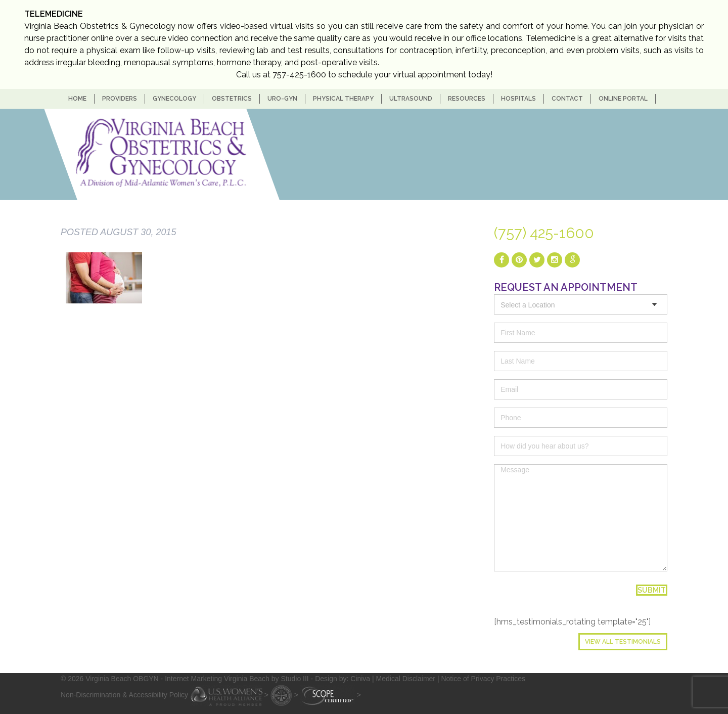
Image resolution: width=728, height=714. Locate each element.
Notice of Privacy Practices (483, 679)
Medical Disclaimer (406, 679)
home (77, 99)
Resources (467, 99)
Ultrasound (411, 99)
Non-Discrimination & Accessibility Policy (124, 694)
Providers (120, 99)
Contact (567, 99)
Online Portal (623, 99)
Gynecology (174, 99)
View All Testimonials (623, 642)
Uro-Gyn (282, 99)
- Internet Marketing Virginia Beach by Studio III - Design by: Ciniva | (268, 679)
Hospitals (518, 99)
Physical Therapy (343, 99)
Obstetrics (232, 99)
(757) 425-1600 (544, 233)
